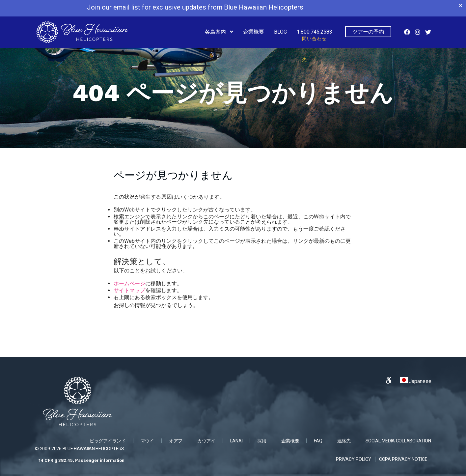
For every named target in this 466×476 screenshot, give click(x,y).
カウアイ (206, 441)
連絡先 (344, 441)
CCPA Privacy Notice (403, 459)
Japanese (416, 380)
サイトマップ (129, 290)
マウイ (147, 441)
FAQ (318, 441)
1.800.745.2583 (315, 35)
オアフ (176, 441)
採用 (262, 441)
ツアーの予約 (368, 32)
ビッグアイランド (108, 441)
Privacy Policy (354, 459)
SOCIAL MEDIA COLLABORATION (398, 441)
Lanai (236, 441)
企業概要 (254, 32)
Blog (280, 32)
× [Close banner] (461, 6)
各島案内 (216, 32)
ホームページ (129, 283)
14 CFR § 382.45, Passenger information (81, 460)
